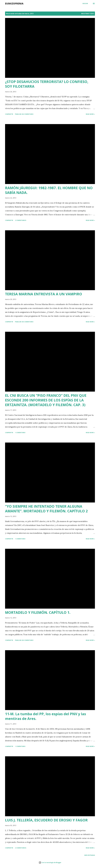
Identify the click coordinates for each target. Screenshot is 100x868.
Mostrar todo (88, 14)
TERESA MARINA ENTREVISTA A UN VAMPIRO (44, 294)
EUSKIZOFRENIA (14, 3)
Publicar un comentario (24, 114)
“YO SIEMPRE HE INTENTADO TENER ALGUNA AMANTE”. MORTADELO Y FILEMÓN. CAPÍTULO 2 (46, 509)
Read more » (90, 114)
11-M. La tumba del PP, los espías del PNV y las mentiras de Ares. (46, 716)
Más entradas (90, 855)
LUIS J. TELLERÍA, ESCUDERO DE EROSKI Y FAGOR (46, 820)
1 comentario (20, 433)
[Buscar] (85, 4)
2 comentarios (21, 220)
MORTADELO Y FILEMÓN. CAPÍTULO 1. (38, 612)
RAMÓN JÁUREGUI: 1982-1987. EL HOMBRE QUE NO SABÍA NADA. (49, 190)
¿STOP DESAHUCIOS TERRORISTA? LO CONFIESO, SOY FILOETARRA (47, 84)
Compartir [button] (9, 114)
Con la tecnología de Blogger (50, 862)
